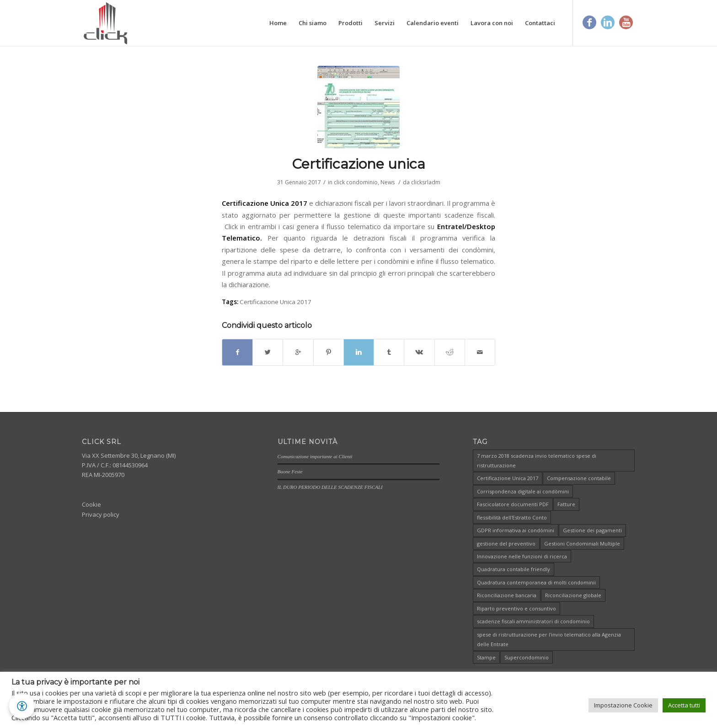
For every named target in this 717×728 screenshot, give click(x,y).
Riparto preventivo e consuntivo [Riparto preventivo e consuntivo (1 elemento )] (516, 608)
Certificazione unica (358, 164)
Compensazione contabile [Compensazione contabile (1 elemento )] (579, 478)
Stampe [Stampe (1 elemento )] (486, 657)
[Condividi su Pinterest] (329, 352)
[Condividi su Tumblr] (389, 352)
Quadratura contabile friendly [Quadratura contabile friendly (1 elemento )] (514, 569)
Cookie (91, 504)
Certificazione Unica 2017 (276, 302)
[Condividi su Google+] (298, 352)
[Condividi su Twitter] (268, 352)
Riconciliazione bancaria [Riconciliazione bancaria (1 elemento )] (507, 595)
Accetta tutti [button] (684, 705)
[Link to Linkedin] (608, 22)
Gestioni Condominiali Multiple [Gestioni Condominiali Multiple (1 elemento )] (582, 543)
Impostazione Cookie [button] (623, 705)
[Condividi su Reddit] (450, 352)
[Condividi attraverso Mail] (480, 352)
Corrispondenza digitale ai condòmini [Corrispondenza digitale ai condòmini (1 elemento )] (523, 491)
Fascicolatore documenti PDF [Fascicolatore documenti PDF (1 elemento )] (513, 504)
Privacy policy (101, 514)
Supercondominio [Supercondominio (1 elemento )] (527, 657)
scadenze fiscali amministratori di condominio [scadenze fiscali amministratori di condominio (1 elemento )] (533, 621)
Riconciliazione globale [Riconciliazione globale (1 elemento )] (573, 595)
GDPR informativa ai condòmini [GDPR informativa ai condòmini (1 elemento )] (516, 530)
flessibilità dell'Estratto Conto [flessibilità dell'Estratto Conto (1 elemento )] (512, 517)
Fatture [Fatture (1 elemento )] (566, 504)
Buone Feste (290, 471)
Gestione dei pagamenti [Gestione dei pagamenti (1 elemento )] (592, 530)
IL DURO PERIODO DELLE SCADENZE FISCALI (330, 487)
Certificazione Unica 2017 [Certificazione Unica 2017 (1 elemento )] (508, 478)
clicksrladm (426, 182)
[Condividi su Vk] (419, 352)
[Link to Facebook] (589, 22)
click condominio (356, 182)
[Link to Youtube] (626, 22)
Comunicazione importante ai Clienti (315, 456)
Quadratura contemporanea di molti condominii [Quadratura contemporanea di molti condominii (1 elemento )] (536, 582)
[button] (22, 706)
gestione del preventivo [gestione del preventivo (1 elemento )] (506, 543)
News (388, 182)
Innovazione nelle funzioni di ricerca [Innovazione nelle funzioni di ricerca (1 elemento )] (522, 556)
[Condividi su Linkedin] (359, 352)
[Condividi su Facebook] (237, 352)
